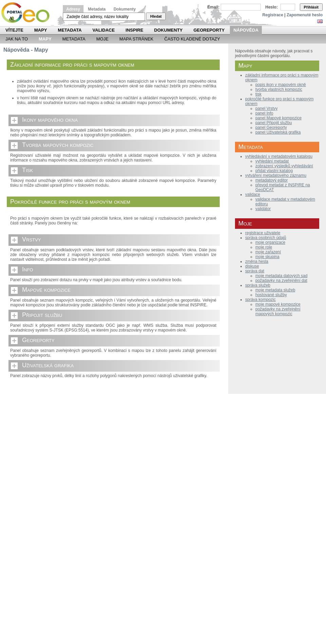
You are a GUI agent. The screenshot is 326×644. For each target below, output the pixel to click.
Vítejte (14, 30)
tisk (258, 94)
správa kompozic (260, 300)
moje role (264, 247)
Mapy (41, 30)
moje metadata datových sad (281, 276)
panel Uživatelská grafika (278, 132)
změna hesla (257, 261)
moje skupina (267, 257)
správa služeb (258, 285)
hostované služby (271, 295)
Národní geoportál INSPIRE (28, 13)
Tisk (28, 170)
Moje (102, 39)
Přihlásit (311, 7)
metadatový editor (271, 180)
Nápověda (246, 30)
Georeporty (209, 30)
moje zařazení (268, 252)
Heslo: (271, 7)
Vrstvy (31, 239)
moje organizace (270, 242)
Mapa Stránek (137, 39)
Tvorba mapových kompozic (58, 145)
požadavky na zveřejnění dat (281, 281)
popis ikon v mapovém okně (281, 85)
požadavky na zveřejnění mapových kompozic (278, 311)
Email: (214, 7)
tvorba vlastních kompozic (279, 89)
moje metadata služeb (275, 290)
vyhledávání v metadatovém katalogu (279, 156)
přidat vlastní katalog (274, 171)
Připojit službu (42, 315)
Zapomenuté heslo (305, 15)
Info (28, 269)
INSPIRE (134, 30)
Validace (103, 30)
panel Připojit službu (274, 123)
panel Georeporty (271, 128)
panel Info (264, 113)
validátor (263, 209)
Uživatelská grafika (48, 365)
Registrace (273, 15)
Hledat (156, 16)
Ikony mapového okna (50, 120)
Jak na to (17, 39)
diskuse (252, 266)
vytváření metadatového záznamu (276, 175)
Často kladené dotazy (192, 39)
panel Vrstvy (267, 108)
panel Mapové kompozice (278, 118)
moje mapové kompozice (278, 304)
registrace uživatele (263, 233)
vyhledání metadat (272, 161)
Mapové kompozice (46, 290)
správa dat (255, 271)
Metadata (97, 9)
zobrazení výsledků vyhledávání (284, 166)
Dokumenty (124, 9)
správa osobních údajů (266, 238)
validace (253, 194)
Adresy (73, 9)
